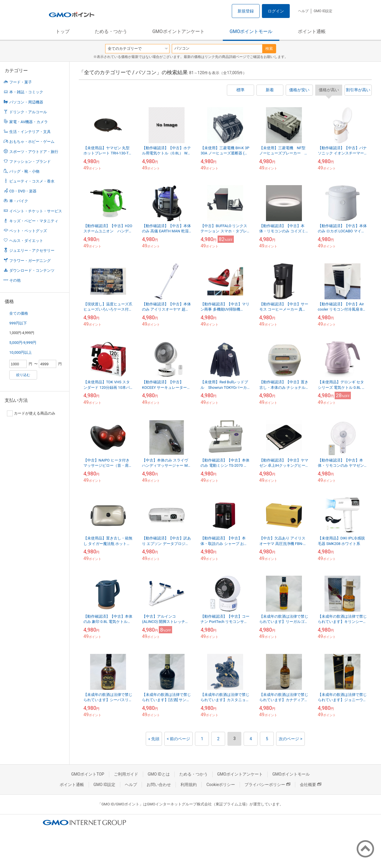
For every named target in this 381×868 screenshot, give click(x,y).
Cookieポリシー (221, 785)
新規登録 (246, 11)
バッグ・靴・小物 (24, 171)
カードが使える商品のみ (31, 413)
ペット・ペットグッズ (28, 231)
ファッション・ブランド (30, 162)
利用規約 (189, 785)
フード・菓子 (21, 82)
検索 (269, 49)
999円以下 (18, 323)
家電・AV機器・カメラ (29, 122)
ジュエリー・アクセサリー (32, 250)
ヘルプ (303, 11)
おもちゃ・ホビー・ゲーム (32, 142)
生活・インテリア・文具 (30, 132)
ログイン (276, 11)
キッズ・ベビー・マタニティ (34, 221)
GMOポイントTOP (88, 774)
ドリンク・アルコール (28, 112)
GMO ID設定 (323, 11)
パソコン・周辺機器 (26, 102)
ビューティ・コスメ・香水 (32, 181)
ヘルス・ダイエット (26, 241)
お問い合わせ (159, 785)
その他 (15, 280)
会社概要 (311, 785)
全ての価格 (19, 313)
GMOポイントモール (251, 31)
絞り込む (23, 375)
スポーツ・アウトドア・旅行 (34, 152)
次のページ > (290, 739)
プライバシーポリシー (267, 785)
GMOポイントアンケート (178, 31)
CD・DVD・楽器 (23, 191)
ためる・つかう (111, 31)
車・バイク (19, 201)
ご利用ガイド (126, 774)
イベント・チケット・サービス (36, 211)
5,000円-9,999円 (23, 343)
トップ (63, 31)
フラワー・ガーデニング (30, 261)
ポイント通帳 (312, 31)
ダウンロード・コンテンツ (32, 270)
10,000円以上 (21, 352)
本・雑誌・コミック (26, 92)
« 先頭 (154, 739)
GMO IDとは (159, 774)
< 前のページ (179, 739)
